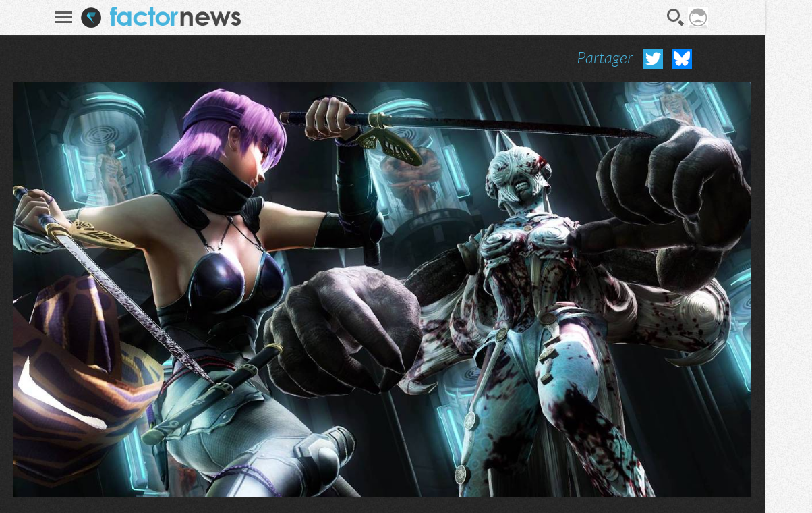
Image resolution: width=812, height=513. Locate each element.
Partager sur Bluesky (682, 59)
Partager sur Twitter (653, 59)
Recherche (676, 18)
